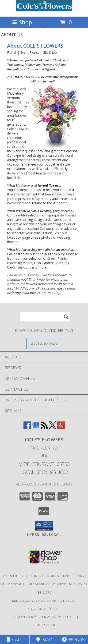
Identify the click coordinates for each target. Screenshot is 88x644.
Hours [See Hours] (73, 639)
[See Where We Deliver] (44, 343)
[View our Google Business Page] (36, 427)
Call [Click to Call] (15, 639)
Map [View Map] (44, 639)
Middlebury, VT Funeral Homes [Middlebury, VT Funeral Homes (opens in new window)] (31, 576)
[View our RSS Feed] (44, 427)
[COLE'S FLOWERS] (44, 10)
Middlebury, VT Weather (34, 601)
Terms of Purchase (58, 617)
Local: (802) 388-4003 (44, 472)
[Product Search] (45, 317)
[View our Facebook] (27, 427)
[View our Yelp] (61, 427)
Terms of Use (44, 625)
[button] (44, 526)
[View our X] (53, 427)
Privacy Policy (23, 617)
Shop (22, 22)
